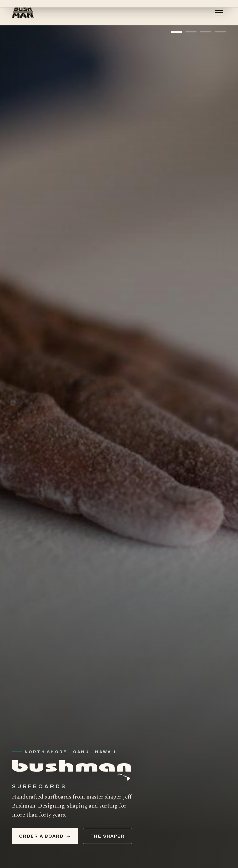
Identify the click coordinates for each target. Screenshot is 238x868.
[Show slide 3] (206, 32)
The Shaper (108, 836)
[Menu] (219, 13)
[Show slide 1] (176, 32)
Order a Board (45, 836)
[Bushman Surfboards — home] (23, 13)
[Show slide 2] (191, 32)
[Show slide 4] (220, 32)
